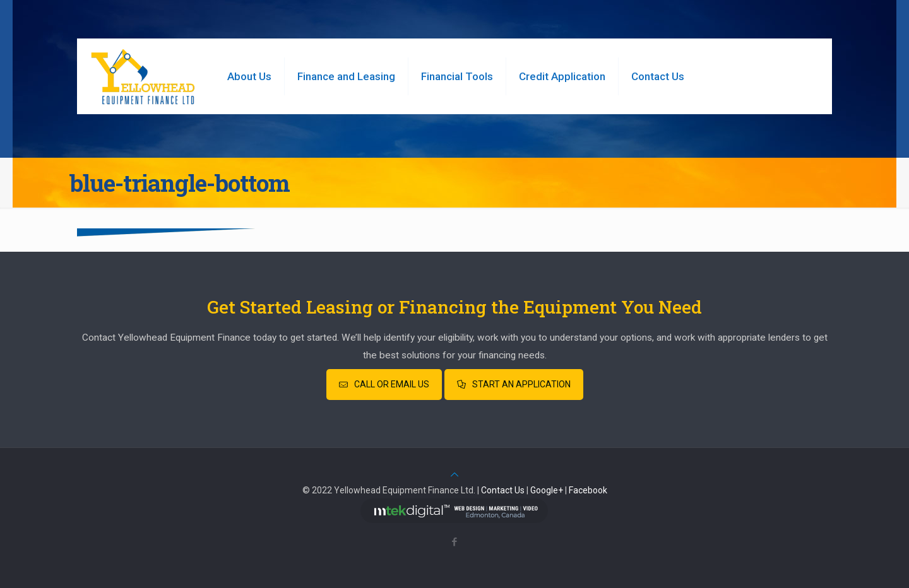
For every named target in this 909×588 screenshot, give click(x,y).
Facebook (588, 490)
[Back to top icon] (454, 474)
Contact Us (503, 490)
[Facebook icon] (455, 542)
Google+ (547, 490)
